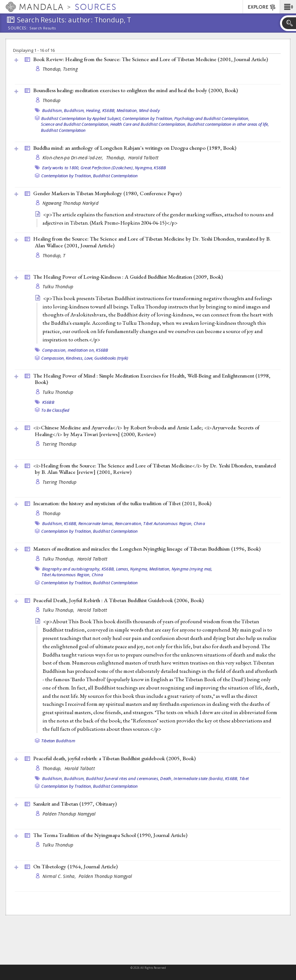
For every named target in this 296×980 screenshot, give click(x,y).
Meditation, (127, 110)
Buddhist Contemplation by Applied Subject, (81, 118)
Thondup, (116, 158)
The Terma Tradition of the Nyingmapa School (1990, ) (110, 835)
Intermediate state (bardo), (199, 778)
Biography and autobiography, (71, 569)
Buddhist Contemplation (63, 130)
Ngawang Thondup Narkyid (70, 203)
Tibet (244, 778)
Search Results (43, 28)
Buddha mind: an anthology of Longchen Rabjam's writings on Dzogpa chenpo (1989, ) (135, 148)
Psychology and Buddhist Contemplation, (212, 118)
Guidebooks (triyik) (111, 358)
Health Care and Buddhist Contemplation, (148, 124)
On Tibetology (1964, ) (75, 866)
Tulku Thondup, (59, 559)
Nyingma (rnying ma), (192, 569)
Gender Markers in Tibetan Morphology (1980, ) (107, 193)
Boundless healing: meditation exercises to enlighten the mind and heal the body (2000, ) (136, 90)
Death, (166, 778)
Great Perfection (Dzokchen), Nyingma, (117, 168)
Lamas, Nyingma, (132, 569)
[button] (288, 7)
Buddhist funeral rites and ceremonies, (123, 778)
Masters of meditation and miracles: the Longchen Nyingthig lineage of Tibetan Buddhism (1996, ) (147, 549)
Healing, (94, 110)
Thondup (52, 100)
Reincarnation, (129, 523)
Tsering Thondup (60, 444)
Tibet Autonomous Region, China (174, 523)
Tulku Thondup (58, 287)
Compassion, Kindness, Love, (67, 358)
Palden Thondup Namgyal (69, 814)
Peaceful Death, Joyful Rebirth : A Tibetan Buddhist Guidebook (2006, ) (118, 600)
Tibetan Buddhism (58, 741)
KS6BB (160, 168)
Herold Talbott (92, 610)
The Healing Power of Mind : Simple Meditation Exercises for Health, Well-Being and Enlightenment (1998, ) (152, 379)
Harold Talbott (143, 158)
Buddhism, (53, 110)
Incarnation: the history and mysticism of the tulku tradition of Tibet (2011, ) (122, 503)
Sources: (18, 28)
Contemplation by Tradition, (148, 118)
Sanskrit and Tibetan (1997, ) (75, 804)
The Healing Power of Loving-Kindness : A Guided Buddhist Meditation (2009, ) (128, 277)
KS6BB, (109, 110)
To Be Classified (55, 410)
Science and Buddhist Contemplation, (75, 124)
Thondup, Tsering (60, 69)
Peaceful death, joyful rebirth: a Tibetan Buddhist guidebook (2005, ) (114, 758)
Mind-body (149, 110)
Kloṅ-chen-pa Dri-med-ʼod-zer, (74, 158)
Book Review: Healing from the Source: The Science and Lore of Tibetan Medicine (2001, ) (151, 59)
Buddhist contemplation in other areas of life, (228, 124)
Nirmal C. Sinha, (60, 876)
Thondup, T (54, 255)
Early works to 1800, (61, 168)
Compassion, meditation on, (69, 350)
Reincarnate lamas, (96, 523)
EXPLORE (262, 7)
